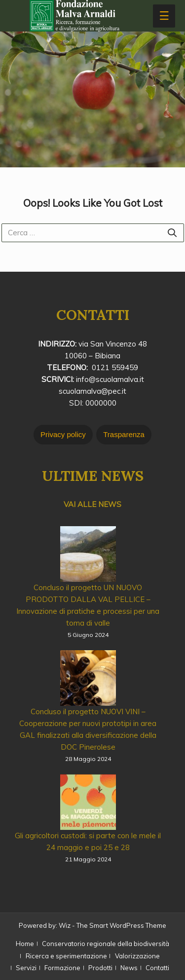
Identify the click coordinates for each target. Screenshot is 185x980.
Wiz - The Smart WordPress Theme (112, 925)
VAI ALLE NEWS (92, 504)
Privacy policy (63, 434)
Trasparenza (124, 434)
